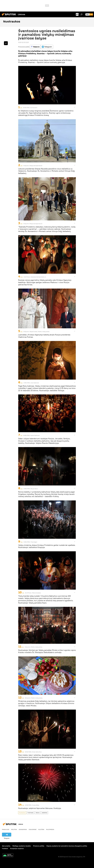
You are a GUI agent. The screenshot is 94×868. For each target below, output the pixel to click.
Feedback (5, 849)
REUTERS (27, 108)
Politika (14, 829)
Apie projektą (6, 846)
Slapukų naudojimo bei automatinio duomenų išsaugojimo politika (67, 846)
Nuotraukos (22, 813)
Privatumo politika (39, 846)
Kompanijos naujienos (17, 849)
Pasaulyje (6, 829)
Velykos (38, 813)
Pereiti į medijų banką (44, 332)
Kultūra (41, 829)
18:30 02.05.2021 (24, 42)
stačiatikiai (45, 813)
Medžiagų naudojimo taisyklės (22, 846)
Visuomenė (33, 829)
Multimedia (30, 813)
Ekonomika (23, 829)
